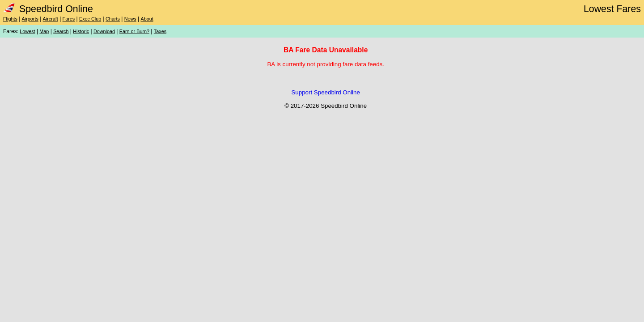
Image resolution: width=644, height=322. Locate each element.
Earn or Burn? (134, 31)
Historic (81, 31)
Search (61, 31)
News (130, 19)
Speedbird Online (48, 9)
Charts (113, 19)
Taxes (160, 31)
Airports (30, 19)
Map (44, 31)
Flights (10, 19)
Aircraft (51, 19)
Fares (69, 19)
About (147, 19)
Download (104, 31)
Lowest (27, 31)
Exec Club (90, 19)
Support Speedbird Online (325, 92)
